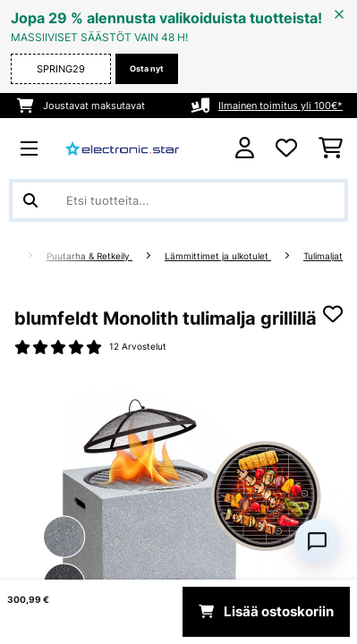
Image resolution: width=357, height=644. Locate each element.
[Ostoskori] (331, 148)
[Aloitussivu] (25, 256)
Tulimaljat (323, 256)
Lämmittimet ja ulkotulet (218, 256)
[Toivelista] (286, 148)
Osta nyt (147, 68)
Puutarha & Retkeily (89, 256)
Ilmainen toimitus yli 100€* (280, 106)
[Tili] (245, 148)
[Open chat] (317, 541)
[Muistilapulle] (333, 314)
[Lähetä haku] (30, 200)
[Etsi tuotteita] (178, 200)
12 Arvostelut (138, 347)
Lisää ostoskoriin (266, 612)
